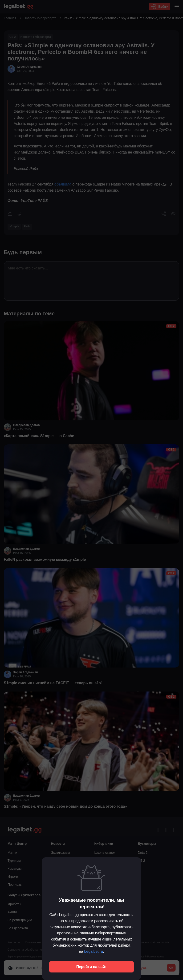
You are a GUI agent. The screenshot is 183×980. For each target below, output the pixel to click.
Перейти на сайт (92, 967)
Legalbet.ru (94, 951)
